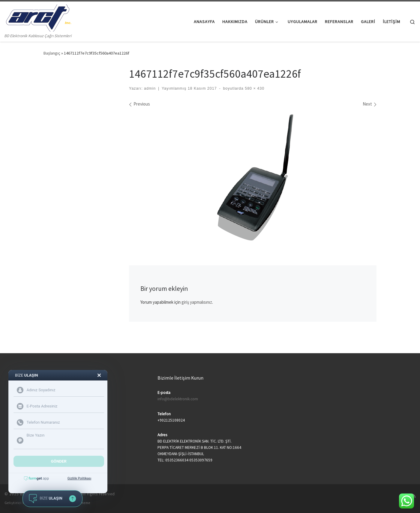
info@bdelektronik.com (178, 399)
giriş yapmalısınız (197, 302)
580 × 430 (254, 88)
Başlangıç (52, 53)
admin (150, 88)
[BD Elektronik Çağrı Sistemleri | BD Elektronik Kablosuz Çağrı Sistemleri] (38, 17)
